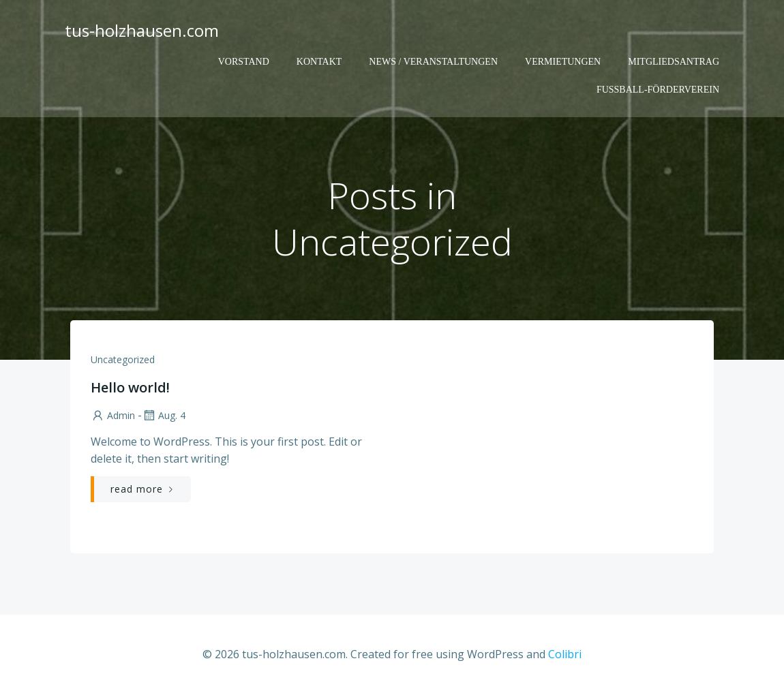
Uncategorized (123, 359)
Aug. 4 (164, 415)
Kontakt (319, 62)
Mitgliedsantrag (674, 62)
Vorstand (244, 62)
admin (113, 415)
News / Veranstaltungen (433, 62)
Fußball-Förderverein (658, 90)
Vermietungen (563, 62)
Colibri (565, 654)
